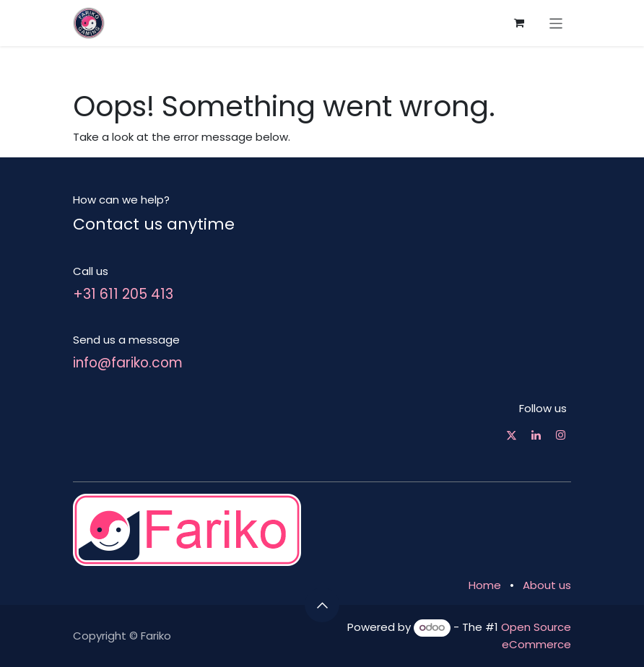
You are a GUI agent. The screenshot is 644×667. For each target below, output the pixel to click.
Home (485, 585)
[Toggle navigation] (556, 23)
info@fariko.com (128, 363)
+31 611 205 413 (123, 294)
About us (547, 585)
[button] (322, 605)
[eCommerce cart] (519, 23)
